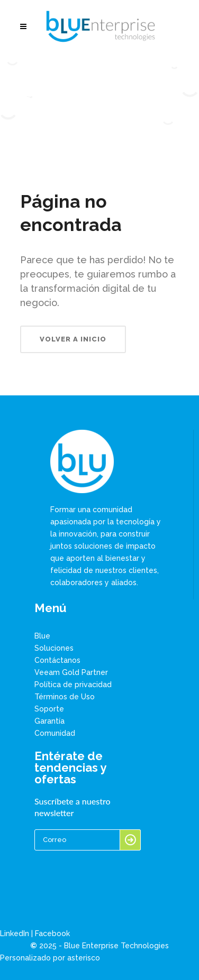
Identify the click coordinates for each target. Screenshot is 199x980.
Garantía (49, 721)
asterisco (84, 958)
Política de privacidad (73, 685)
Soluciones (54, 648)
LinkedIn (15, 933)
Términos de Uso (65, 697)
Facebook (52, 933)
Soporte (49, 709)
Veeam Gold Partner (71, 672)
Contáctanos (57, 660)
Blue (42, 636)
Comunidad (55, 733)
